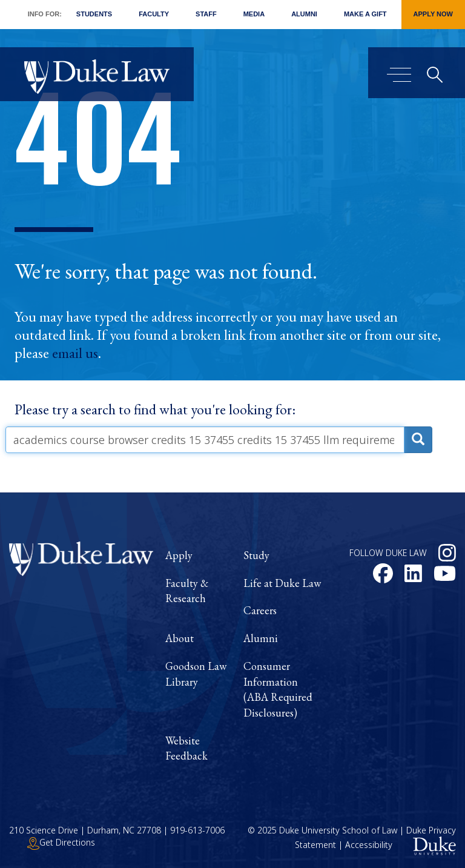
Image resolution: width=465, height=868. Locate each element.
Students (94, 14)
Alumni (304, 14)
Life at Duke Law (282, 583)
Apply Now (433, 14)
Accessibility (369, 845)
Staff (206, 14)
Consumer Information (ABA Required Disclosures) (278, 689)
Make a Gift (365, 14)
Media (254, 14)
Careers (260, 610)
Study (256, 555)
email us (75, 353)
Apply (179, 555)
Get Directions (61, 842)
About (180, 638)
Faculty (154, 14)
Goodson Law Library (196, 674)
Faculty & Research (187, 591)
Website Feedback (186, 748)
